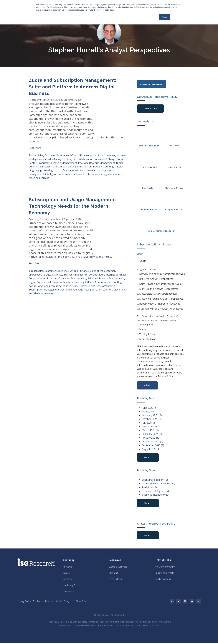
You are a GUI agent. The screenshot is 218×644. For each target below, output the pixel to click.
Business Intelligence (75, 263)
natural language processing (45, 275)
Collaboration (85, 152)
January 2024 (151, 438)
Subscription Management (44, 279)
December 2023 (152, 442)
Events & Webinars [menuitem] (118, 568)
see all (148, 458)
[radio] (162, 330)
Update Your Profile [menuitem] (164, 574)
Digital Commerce (39, 271)
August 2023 (151, 449)
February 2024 (152, 435)
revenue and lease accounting (89, 163)
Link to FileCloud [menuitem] (163, 580)
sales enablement (74, 167)
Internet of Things (105, 152)
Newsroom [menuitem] (68, 593)
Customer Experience (57, 148)
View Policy (151, 109)
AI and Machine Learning (158, 484)
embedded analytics (54, 152)
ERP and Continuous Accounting (95, 159)
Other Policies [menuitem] (82, 603)
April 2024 (149, 427)
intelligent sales (54, 167)
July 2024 (149, 423)
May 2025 (149, 412)
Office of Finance (79, 148)
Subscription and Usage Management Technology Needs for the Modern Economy (72, 199)
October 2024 (151, 420)
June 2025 (149, 408)
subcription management (100, 167)
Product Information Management (57, 156)
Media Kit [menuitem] (113, 574)
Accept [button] (164, 17)
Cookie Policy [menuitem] (63, 603)
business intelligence (155, 495)
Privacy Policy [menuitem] (24, 603)
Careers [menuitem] (67, 574)
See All (148, 536)
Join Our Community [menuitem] (165, 568)
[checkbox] (162, 292)
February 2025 (152, 416)
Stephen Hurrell (49, 100)
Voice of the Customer (103, 148)
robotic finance (62, 163)
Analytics (71, 152)
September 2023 (153, 446)
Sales (40, 148)
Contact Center (37, 267)
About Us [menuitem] (67, 568)
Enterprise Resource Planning (59, 159)
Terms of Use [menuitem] (44, 603)
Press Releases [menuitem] (116, 580)
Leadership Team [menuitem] (71, 586)
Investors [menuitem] (67, 580)
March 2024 (150, 431)
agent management (71, 279)
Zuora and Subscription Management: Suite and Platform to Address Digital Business (73, 87)
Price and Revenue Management (97, 156)
